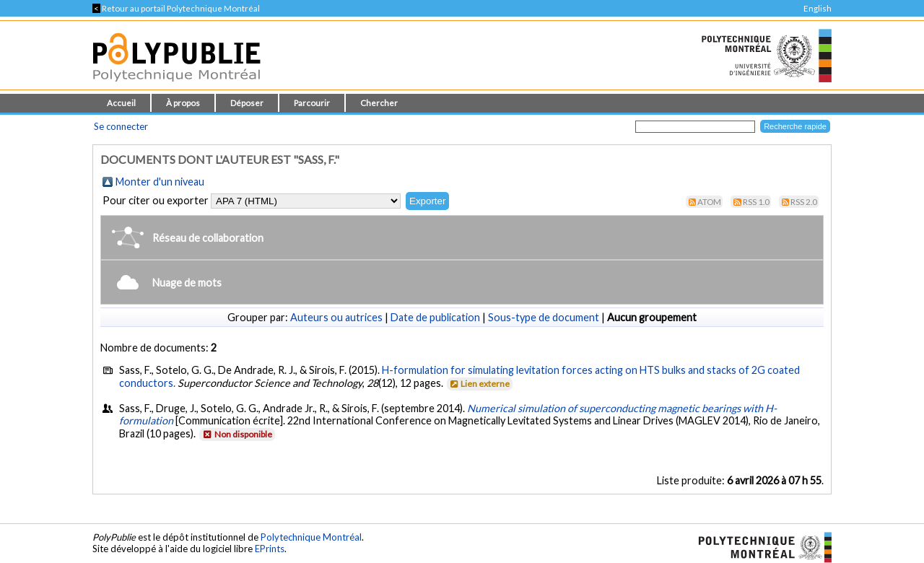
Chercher (379, 103)
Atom (709, 202)
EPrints (270, 549)
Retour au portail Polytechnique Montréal (176, 8)
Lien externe (479, 384)
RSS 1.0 (756, 202)
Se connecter (121, 126)
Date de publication (435, 317)
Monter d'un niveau (160, 182)
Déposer (247, 103)
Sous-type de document (544, 317)
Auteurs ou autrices (336, 317)
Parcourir (312, 103)
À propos (183, 103)
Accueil (121, 103)
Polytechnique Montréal (311, 537)
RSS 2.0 (804, 202)
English (818, 8)
